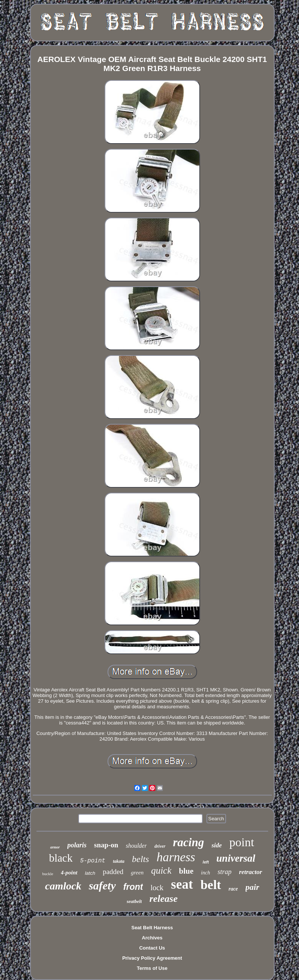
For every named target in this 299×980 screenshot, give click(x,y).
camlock (63, 886)
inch (205, 873)
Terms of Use (152, 968)
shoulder (136, 846)
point (242, 842)
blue (186, 871)
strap (224, 872)
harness (176, 857)
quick (161, 870)
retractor (250, 872)
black (61, 858)
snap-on (106, 845)
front (133, 887)
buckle (48, 874)
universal (236, 858)
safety (102, 885)
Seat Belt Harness (152, 928)
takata (119, 861)
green (137, 873)
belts (140, 859)
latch (90, 873)
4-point (69, 873)
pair (253, 887)
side (216, 845)
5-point (93, 861)
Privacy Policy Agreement (152, 958)
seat (182, 884)
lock (157, 888)
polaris (77, 845)
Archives (152, 938)
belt (211, 885)
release (163, 899)
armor (55, 847)
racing (189, 842)
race (233, 889)
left (206, 862)
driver (160, 846)
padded (113, 872)
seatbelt (134, 901)
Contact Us (152, 948)
